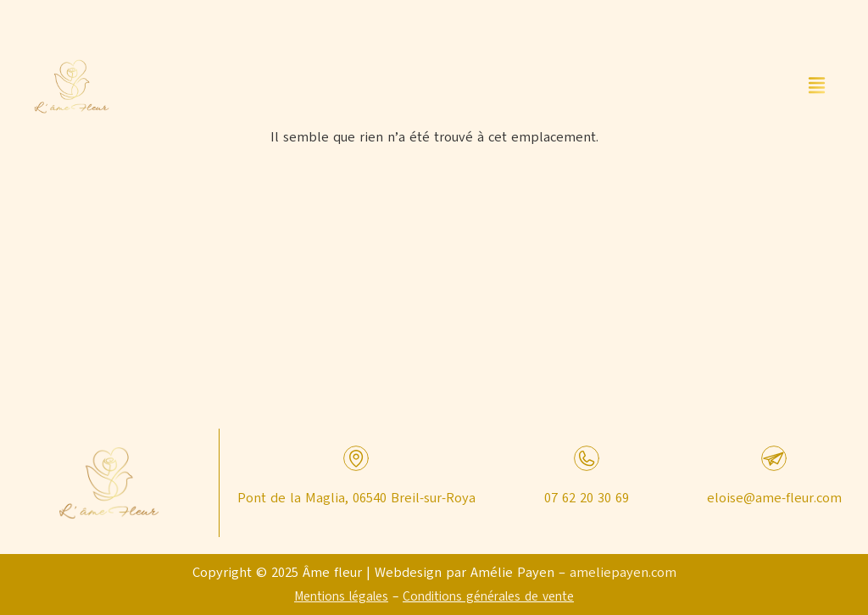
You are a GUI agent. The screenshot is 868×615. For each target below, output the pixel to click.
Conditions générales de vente (488, 596)
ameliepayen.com (623, 573)
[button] (817, 86)
